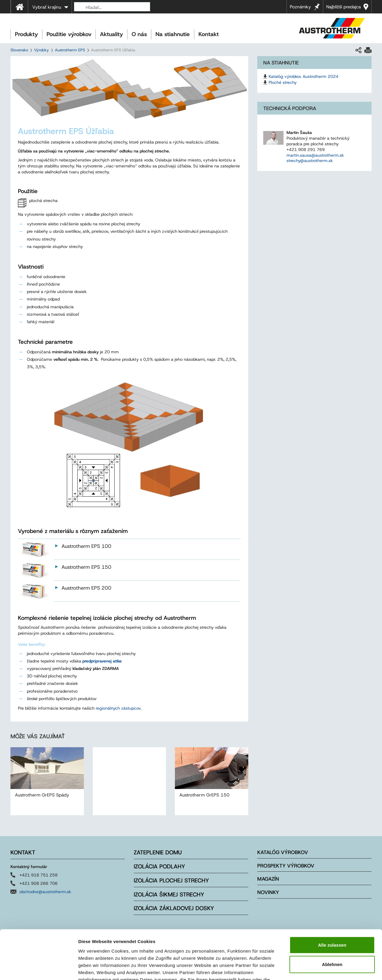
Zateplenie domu (158, 852)
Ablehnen (332, 922)
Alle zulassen (332, 902)
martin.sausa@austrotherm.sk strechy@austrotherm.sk (315, 158)
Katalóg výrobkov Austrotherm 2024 (304, 76)
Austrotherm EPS (70, 50)
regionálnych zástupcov (118, 708)
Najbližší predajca (344, 7)
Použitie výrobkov (69, 34)
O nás (139, 34)
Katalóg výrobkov (283, 852)
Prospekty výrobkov (286, 866)
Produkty (26, 34)
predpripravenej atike (102, 661)
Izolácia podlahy (159, 866)
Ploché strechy (283, 82)
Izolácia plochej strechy (171, 880)
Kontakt (209, 34)
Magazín (268, 879)
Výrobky (41, 50)
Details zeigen (317, 968)
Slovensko (19, 50)
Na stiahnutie (173, 34)
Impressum (221, 944)
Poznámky (300, 7)
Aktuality (111, 34)
